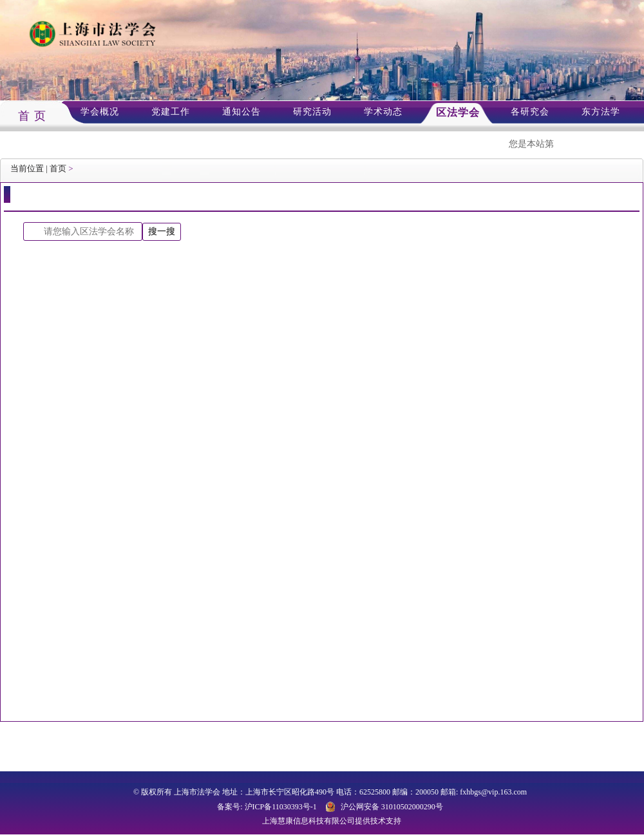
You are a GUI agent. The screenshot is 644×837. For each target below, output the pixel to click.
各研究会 (530, 112)
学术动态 (383, 112)
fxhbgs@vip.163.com (493, 792)
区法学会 (458, 112)
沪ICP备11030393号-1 (281, 807)
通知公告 (241, 112)
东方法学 (601, 112)
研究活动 (312, 112)
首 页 (32, 116)
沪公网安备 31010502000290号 (392, 807)
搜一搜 (162, 231)
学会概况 (100, 112)
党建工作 (171, 112)
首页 (58, 168)
